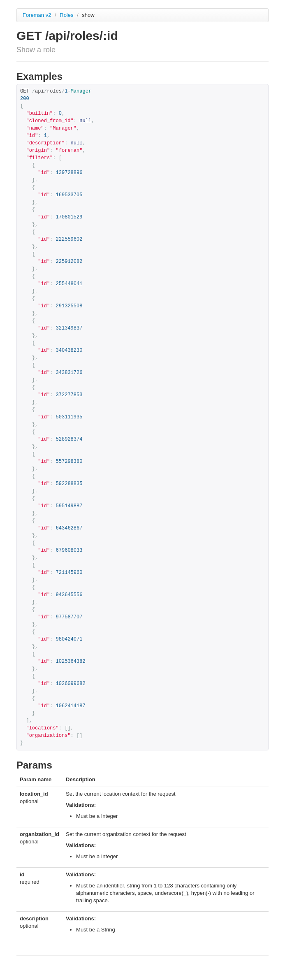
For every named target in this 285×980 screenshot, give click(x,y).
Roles (67, 15)
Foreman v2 (37, 15)
